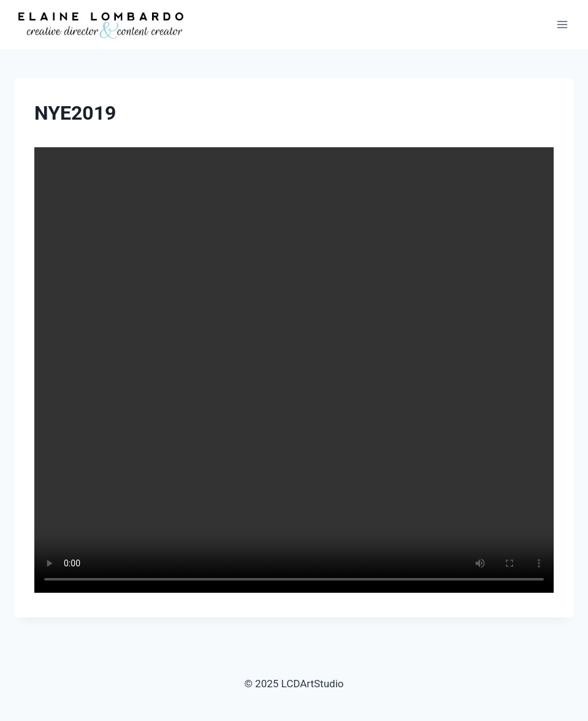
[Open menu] (562, 24)
